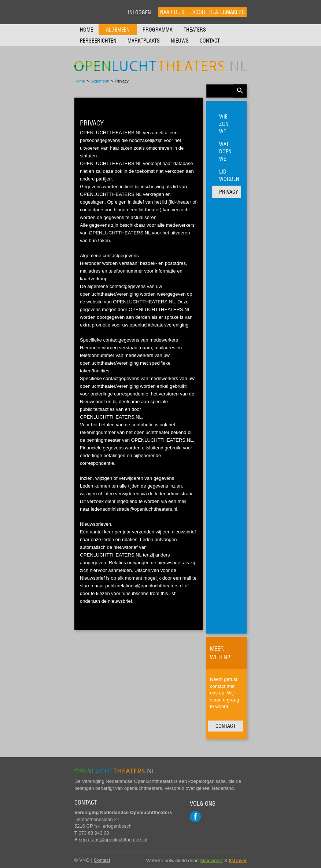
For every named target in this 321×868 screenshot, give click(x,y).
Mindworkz (212, 860)
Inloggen (139, 12)
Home (86, 30)
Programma (158, 30)
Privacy (229, 192)
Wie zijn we (224, 124)
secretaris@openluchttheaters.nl (113, 840)
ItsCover (238, 860)
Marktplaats (144, 41)
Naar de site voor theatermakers (202, 12)
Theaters (195, 30)
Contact (210, 41)
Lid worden (229, 175)
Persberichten (98, 41)
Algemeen (118, 30)
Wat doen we (225, 152)
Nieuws (180, 41)
